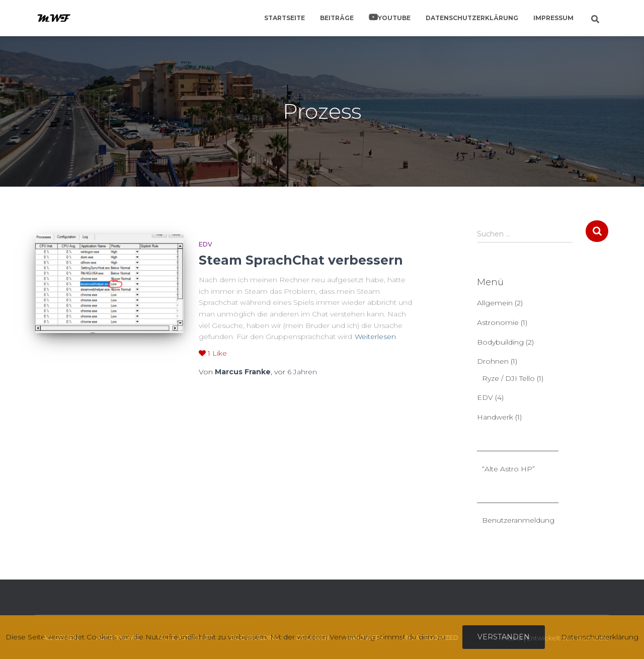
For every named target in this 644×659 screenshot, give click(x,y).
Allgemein (495, 303)
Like (213, 353)
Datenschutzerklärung (472, 18)
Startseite (285, 18)
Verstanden (504, 637)
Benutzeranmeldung (518, 520)
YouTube (394, 18)
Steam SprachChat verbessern (301, 260)
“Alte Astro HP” (508, 469)
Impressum (553, 18)
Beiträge (337, 18)
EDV (206, 244)
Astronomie (498, 322)
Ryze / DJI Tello (508, 378)
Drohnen (493, 361)
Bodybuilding (500, 342)
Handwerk (495, 417)
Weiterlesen (375, 337)
